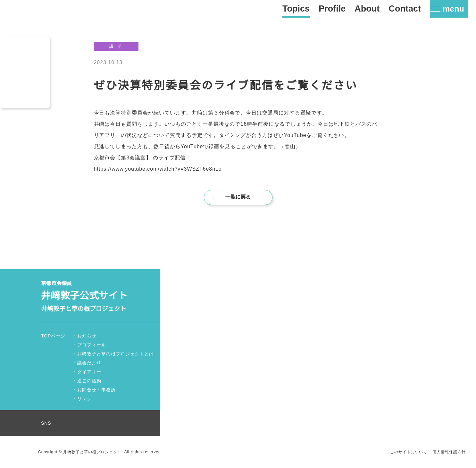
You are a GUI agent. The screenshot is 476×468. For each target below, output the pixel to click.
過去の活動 (89, 381)
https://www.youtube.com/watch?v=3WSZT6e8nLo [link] (162, 169)
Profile (332, 9)
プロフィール (92, 345)
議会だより (89, 363)
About (367, 9)
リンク (84, 399)
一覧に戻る (238, 197)
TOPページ (54, 336)
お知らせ (87, 336)
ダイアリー (89, 372)
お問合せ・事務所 (96, 390)
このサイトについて (409, 452)
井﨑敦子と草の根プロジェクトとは (116, 354)
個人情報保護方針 (449, 452)
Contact (405, 9)
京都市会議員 (101, 297)
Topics (296, 9)
